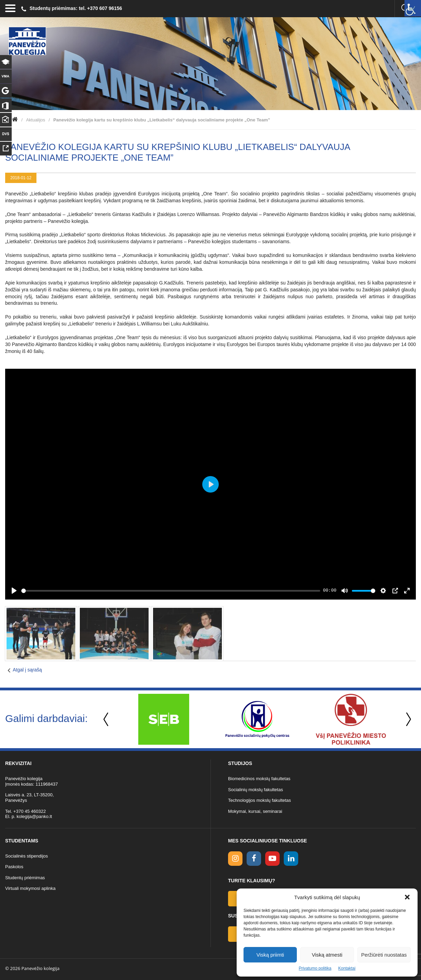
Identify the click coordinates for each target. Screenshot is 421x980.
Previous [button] (107, 719)
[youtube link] (272, 859)
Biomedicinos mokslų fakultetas (259, 779)
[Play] (14, 591)
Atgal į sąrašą (27, 670)
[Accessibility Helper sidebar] (413, 8)
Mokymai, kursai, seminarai (255, 811)
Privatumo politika (315, 968)
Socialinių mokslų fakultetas (256, 790)
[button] (407, 897)
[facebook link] (254, 859)
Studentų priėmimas (25, 878)
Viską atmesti (327, 955)
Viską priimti (270, 955)
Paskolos (14, 867)
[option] (164, 719)
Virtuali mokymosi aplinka (30, 888)
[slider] (171, 591)
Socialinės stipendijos (26, 856)
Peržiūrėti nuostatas (384, 955)
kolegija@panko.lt (34, 816)
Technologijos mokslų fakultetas (260, 800)
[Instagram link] (235, 859)
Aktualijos (36, 120)
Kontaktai (347, 968)
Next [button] (407, 719)
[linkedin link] (291, 859)
